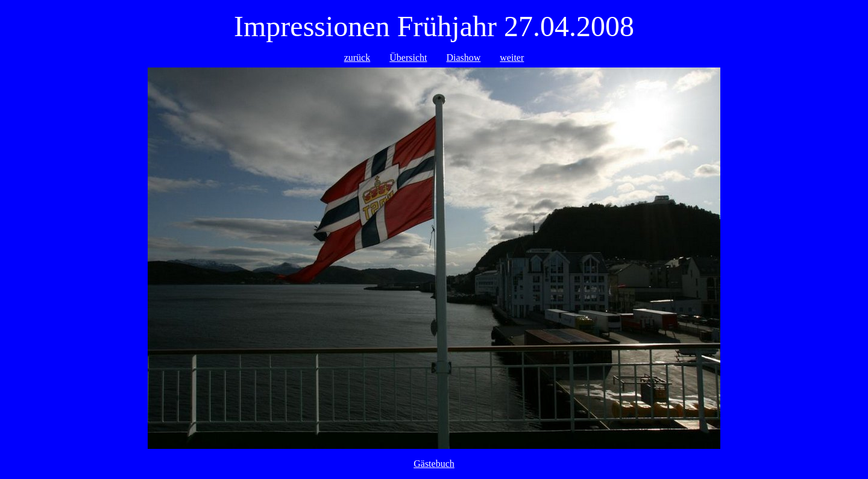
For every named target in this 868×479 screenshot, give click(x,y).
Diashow (463, 58)
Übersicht (408, 58)
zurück (357, 58)
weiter (512, 58)
